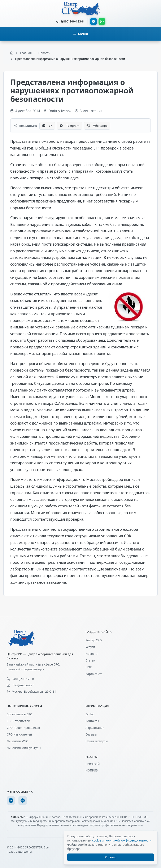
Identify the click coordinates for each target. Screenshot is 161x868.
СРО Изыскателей (19, 734)
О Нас (90, 714)
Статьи (90, 660)
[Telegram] (23, 801)
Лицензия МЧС (17, 741)
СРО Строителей (18, 721)
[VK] (11, 801)
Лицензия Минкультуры (24, 748)
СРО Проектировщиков (23, 728)
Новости (92, 654)
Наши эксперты (97, 741)
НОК (89, 667)
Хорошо (111, 857)
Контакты (92, 721)
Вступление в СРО (19, 714)
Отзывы (91, 734)
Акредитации (95, 728)
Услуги (90, 647)
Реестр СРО (94, 640)
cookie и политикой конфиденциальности (122, 840)
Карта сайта (94, 674)
